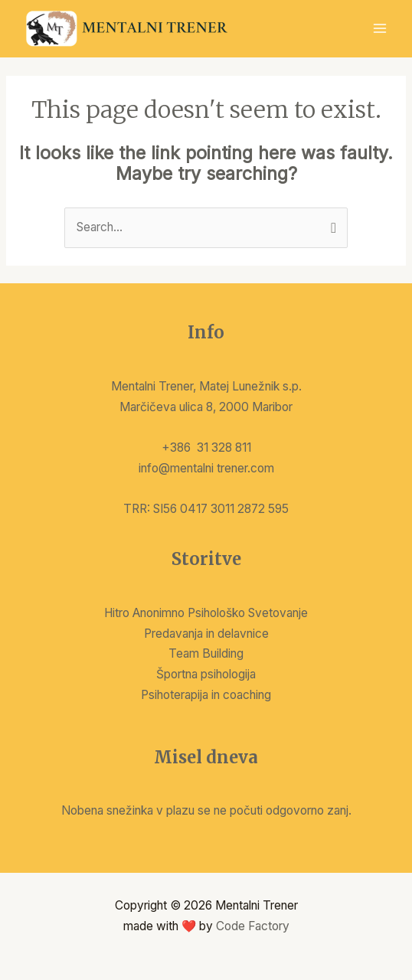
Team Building (206, 653)
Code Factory (253, 926)
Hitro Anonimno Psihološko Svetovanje (206, 613)
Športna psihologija (206, 674)
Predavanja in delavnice (206, 634)
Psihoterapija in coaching (206, 695)
